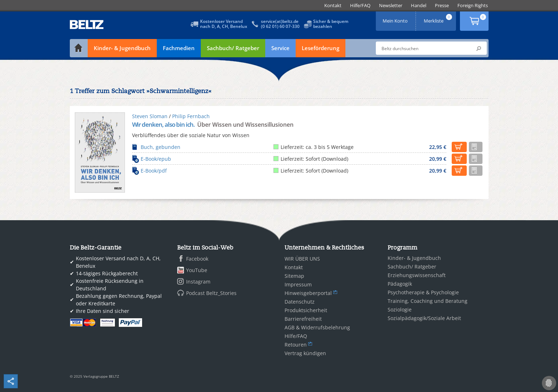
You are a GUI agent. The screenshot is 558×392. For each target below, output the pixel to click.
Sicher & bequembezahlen (331, 24)
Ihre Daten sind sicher (103, 311)
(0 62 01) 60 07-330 (280, 26)
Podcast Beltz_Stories (211, 293)
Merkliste (438, 18)
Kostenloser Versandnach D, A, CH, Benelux (224, 24)
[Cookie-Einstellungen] (549, 383)
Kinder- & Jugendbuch (122, 48)
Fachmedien (179, 48)
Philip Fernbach (191, 116)
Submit (479, 48)
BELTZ (87, 25)
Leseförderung (321, 48)
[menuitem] (333, 6)
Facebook (197, 259)
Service (280, 48)
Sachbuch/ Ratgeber (233, 48)
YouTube (197, 270)
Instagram (198, 282)
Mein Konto (396, 18)
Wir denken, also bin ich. (164, 124)
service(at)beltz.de (280, 21)
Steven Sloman (150, 116)
